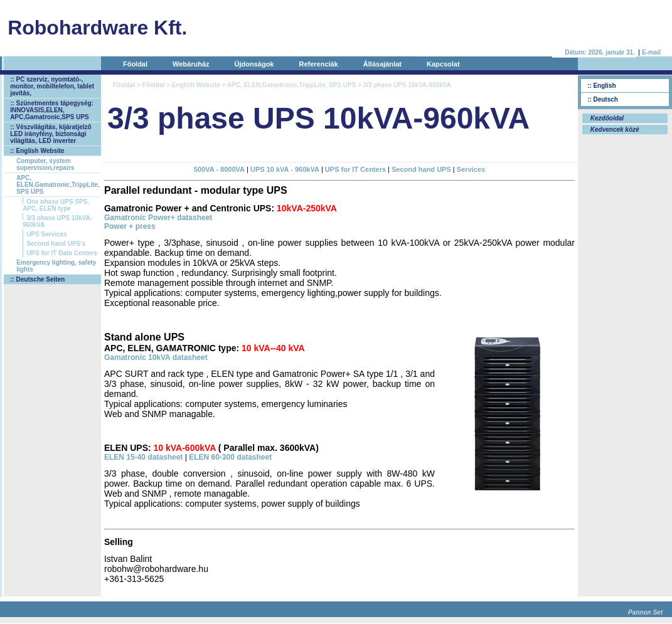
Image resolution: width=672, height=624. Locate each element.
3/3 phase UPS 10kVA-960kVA (57, 221)
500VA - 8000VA (219, 169)
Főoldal (135, 64)
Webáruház (191, 64)
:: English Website (37, 151)
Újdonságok (254, 64)
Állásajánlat (382, 64)
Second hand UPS (421, 169)
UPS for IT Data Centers (62, 253)
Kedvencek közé (614, 130)
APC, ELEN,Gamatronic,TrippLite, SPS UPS (58, 185)
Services (471, 169)
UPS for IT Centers (355, 169)
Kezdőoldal (606, 118)
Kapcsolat (443, 64)
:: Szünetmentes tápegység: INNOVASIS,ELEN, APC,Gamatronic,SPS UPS (52, 110)
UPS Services (47, 234)
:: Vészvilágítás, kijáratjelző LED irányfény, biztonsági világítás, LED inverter (51, 134)
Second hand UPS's (56, 244)
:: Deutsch (603, 99)
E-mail (651, 52)
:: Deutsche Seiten (37, 279)
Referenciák (318, 64)
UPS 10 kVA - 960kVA (285, 169)
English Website (196, 85)
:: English (602, 86)
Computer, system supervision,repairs (45, 164)
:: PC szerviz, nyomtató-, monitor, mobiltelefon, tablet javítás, (52, 86)
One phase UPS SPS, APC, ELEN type (56, 205)
